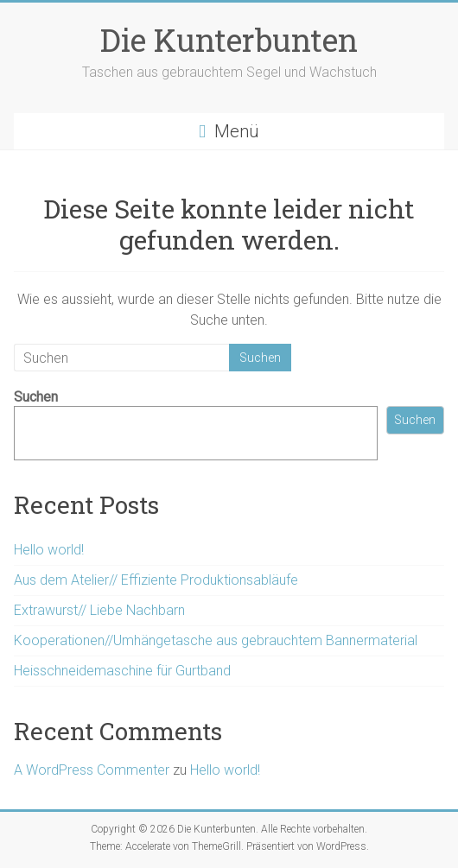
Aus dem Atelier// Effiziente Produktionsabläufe (156, 580)
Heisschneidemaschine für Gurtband (122, 671)
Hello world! (49, 550)
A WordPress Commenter (92, 770)
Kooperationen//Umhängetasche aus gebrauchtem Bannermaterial (216, 640)
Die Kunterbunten (229, 40)
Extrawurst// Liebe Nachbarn (99, 610)
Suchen (36, 397)
